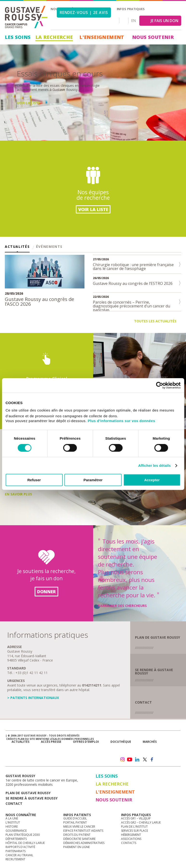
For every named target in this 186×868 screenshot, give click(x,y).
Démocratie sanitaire (79, 839)
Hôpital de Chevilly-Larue (25, 843)
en (134, 21)
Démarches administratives (84, 843)
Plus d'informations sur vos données (122, 421)
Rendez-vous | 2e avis (84, 12)
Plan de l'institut (134, 827)
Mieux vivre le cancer (79, 827)
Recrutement (15, 859)
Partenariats (16, 851)
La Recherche (54, 37)
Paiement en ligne (77, 847)
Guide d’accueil (75, 818)
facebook (152, 760)
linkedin (137, 760)
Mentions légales (48, 739)
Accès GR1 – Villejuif (136, 818)
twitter (145, 760)
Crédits (12, 739)
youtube (130, 760)
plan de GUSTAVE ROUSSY (157, 637)
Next (180, 86)
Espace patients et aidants (83, 831)
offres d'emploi (86, 742)
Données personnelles (78, 739)
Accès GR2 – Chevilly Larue (141, 822)
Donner (46, 592)
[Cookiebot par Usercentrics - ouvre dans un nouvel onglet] (159, 385)
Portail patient (75, 822)
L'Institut (13, 822)
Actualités (17, 247)
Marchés (150, 742)
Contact (143, 702)
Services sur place (135, 831)
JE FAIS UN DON (164, 21)
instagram (122, 760)
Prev (6, 86)
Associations (131, 839)
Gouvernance (16, 831)
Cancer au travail (19, 855)
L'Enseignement (102, 37)
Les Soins (18, 37)
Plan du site (26, 739)
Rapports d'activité (20, 847)
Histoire (12, 827)
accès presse (51, 742)
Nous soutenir (153, 37)
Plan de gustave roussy (28, 793)
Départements (16, 839)
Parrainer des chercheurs (122, 606)
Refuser (34, 480)
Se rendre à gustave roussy (32, 798)
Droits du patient (77, 835)
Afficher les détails (154, 465)
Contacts (129, 843)
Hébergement (131, 835)
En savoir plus (30, 133)
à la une (12, 818)
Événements (49, 247)
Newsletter (133, 749)
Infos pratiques (131, 9)
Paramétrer (93, 480)
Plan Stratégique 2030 (23, 835)
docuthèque (121, 742)
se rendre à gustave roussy (154, 671)
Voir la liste (93, 209)
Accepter (152, 480)
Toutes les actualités (155, 321)
